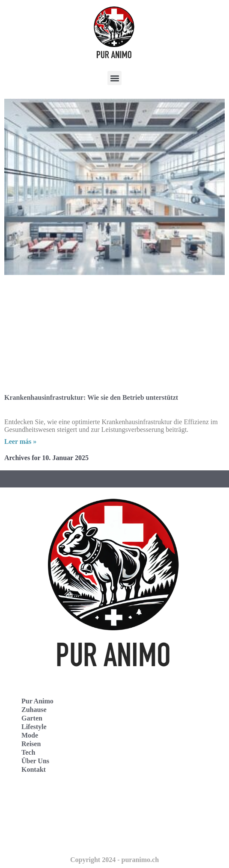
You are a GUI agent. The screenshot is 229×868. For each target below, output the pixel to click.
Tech (28, 752)
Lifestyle (34, 727)
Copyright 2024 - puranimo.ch (114, 860)
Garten (32, 718)
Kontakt (34, 769)
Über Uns (35, 761)
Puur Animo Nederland (47, 838)
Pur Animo (37, 701)
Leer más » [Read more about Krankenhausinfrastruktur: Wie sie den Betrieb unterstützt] (20, 441)
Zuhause (34, 710)
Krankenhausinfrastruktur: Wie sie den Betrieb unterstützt (91, 397)
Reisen (31, 744)
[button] (114, 78)
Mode (30, 735)
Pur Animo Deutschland (48, 800)
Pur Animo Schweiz (42, 819)
